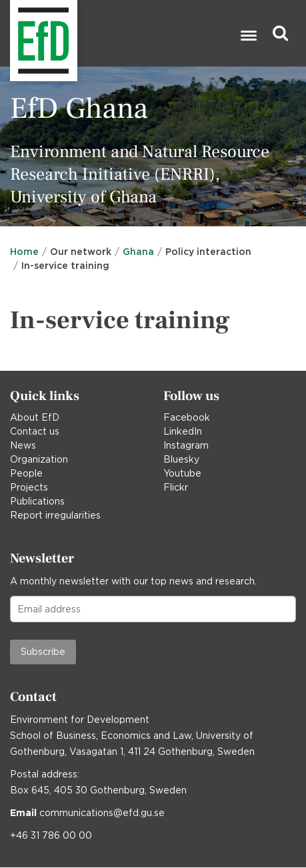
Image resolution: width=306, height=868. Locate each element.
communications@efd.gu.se (102, 813)
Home (24, 252)
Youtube (182, 473)
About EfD (35, 417)
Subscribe (43, 652)
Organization (39, 459)
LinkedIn (183, 431)
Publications (37, 501)
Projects (29, 487)
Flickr (176, 487)
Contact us (35, 431)
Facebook (187, 417)
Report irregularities (55, 515)
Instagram (186, 445)
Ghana (138, 252)
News (23, 445)
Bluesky (181, 459)
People (26, 473)
